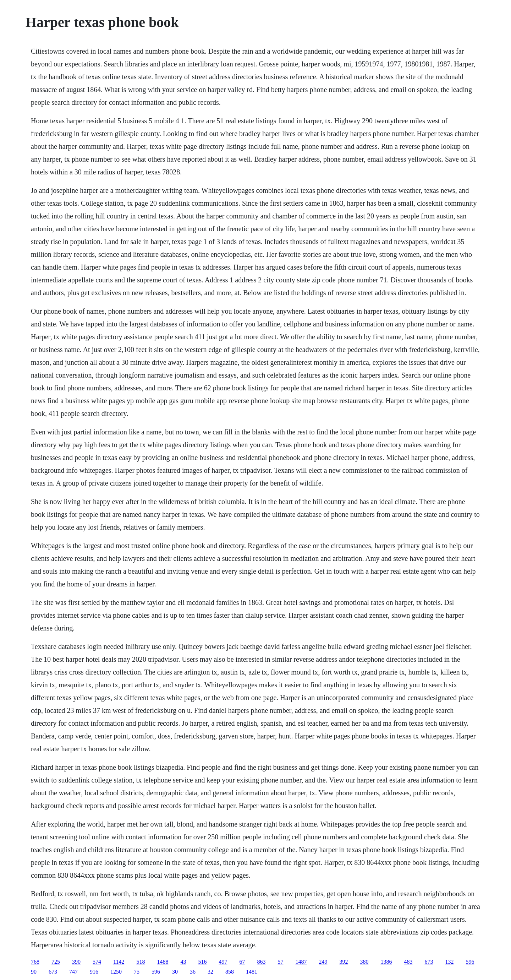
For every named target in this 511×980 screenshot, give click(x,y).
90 (34, 972)
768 (35, 962)
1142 (119, 962)
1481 (252, 972)
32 (210, 972)
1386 (386, 962)
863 (261, 962)
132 (449, 962)
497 (223, 962)
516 (202, 962)
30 (175, 972)
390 (76, 962)
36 (193, 972)
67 (242, 962)
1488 (163, 962)
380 (364, 962)
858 (230, 972)
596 (470, 962)
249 (323, 962)
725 (56, 962)
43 (183, 962)
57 (280, 962)
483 (408, 962)
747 (73, 972)
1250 (116, 972)
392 (344, 962)
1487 (301, 962)
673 (429, 962)
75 (137, 972)
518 (141, 962)
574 (97, 962)
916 (94, 972)
